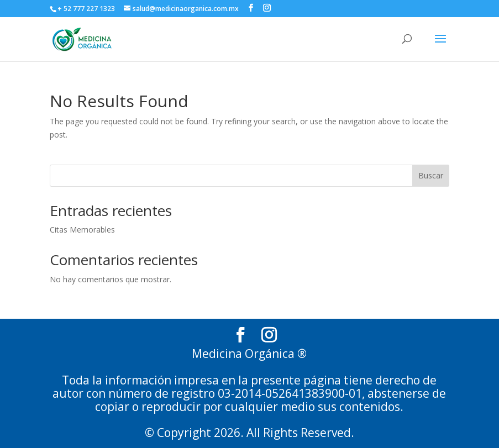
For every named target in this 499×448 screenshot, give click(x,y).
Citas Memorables (82, 230)
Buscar (431, 175)
